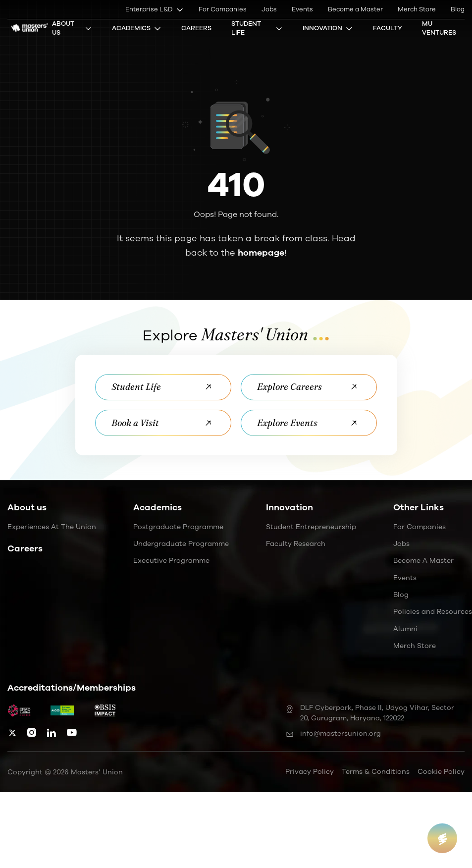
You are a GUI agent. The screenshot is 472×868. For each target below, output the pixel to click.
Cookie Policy (441, 772)
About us (27, 508)
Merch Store (417, 9)
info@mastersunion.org (333, 733)
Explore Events (309, 423)
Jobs (269, 9)
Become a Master (355, 9)
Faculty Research (296, 544)
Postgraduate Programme (178, 527)
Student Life (257, 28)
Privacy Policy (310, 772)
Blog (458, 9)
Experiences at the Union (52, 527)
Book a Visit (163, 423)
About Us (72, 28)
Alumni (405, 629)
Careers (196, 28)
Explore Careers (309, 387)
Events (302, 9)
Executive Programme (171, 561)
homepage (261, 253)
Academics (137, 28)
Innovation (328, 28)
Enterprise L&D (155, 9)
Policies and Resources (433, 612)
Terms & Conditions (376, 772)
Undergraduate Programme (181, 544)
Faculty (388, 28)
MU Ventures (439, 28)
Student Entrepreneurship (311, 527)
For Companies (223, 9)
